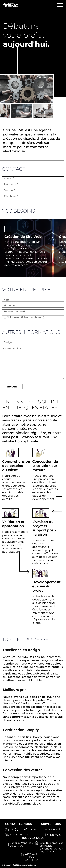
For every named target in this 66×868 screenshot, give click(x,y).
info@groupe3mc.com (23, 829)
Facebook (55, 829)
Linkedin (55, 835)
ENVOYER (13, 387)
